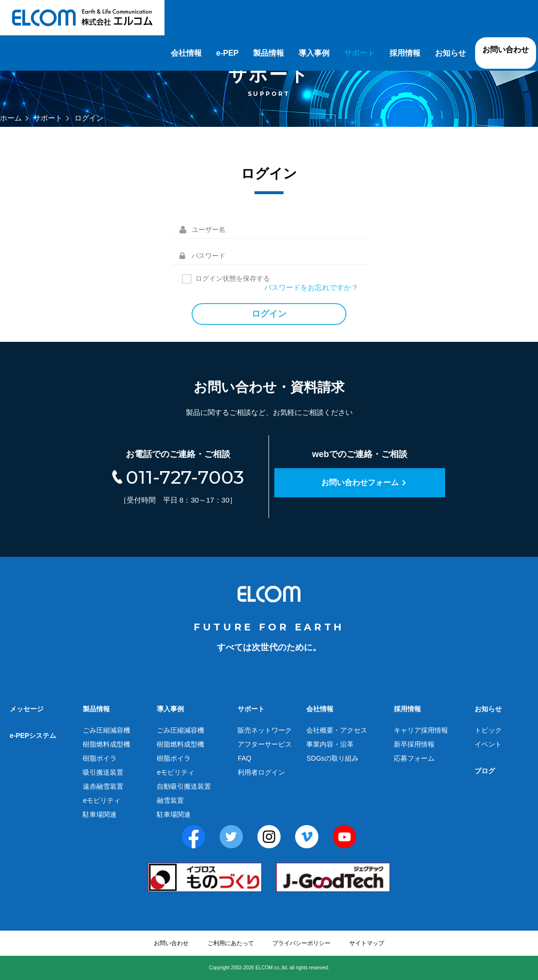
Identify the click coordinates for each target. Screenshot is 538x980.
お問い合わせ (506, 50)
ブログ (485, 771)
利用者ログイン (261, 772)
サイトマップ (367, 943)
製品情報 (269, 53)
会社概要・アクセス (337, 730)
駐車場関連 (100, 814)
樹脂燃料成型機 (106, 744)
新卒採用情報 (414, 744)
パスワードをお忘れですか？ (311, 287)
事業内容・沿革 (330, 744)
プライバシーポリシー (301, 943)
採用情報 (405, 53)
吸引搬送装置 (103, 772)
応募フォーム (414, 758)
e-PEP (227, 53)
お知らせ (450, 53)
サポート (359, 53)
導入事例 (314, 53)
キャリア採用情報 (421, 730)
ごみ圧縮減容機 (106, 730)
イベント (488, 744)
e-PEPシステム (33, 735)
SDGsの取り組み (332, 758)
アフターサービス (265, 744)
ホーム (11, 118)
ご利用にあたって (231, 943)
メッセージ (27, 709)
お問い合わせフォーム (360, 482)
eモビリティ (102, 800)
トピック (488, 730)
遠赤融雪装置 (103, 786)
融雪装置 (170, 800)
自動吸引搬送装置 (184, 786)
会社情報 (186, 53)
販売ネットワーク (265, 730)
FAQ (244, 758)
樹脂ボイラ (100, 758)
